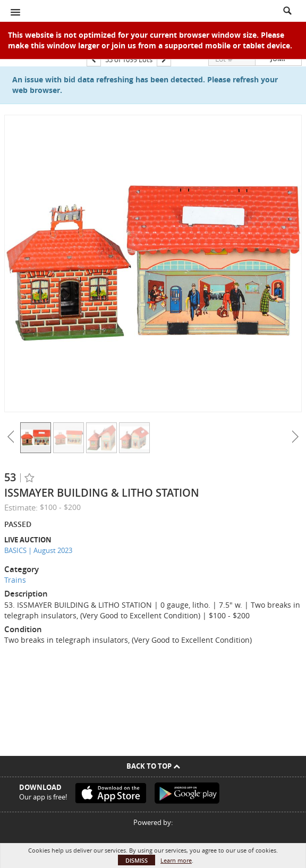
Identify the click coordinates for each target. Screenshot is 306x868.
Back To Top (153, 766)
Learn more (176, 860)
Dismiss (137, 860)
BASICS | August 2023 (38, 550)
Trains (15, 580)
